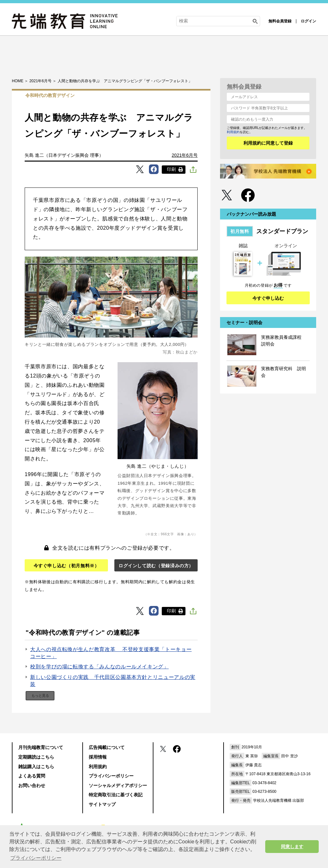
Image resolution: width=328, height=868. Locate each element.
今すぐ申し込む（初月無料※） (66, 566)
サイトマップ (102, 804)
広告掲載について (107, 747)
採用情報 (98, 757)
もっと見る (40, 696)
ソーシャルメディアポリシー (118, 785)
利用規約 (233, 132)
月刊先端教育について (41, 747)
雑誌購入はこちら (36, 767)
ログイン (308, 21)
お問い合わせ (32, 785)
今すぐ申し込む (268, 298)
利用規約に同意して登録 (268, 143)
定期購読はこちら (36, 757)
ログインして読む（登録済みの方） (156, 566)
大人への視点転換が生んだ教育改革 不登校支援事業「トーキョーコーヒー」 (111, 653)
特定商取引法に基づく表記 (116, 795)
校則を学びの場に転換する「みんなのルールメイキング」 (99, 667)
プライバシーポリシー (111, 776)
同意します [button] (292, 847)
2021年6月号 (185, 155)
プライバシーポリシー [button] (36, 858)
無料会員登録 (280, 21)
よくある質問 (32, 776)
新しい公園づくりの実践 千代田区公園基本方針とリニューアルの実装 (113, 681)
